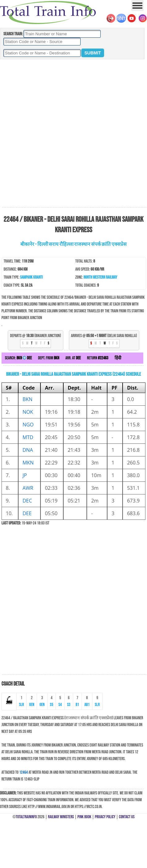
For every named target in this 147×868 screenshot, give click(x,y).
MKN (28, 463)
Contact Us (127, 817)
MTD (28, 437)
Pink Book (84, 817)
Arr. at (73, 358)
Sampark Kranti (31, 277)
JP (25, 475)
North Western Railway (100, 277)
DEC (27, 501)
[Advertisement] (73, 134)
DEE (27, 513)
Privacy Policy (105, 817)
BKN (27, 399)
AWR (28, 488)
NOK (28, 412)
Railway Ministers (61, 817)
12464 (23, 772)
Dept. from (48, 358)
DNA (28, 450)
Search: (18, 358)
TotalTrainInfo (26, 817)
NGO (28, 425)
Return (98, 358)
